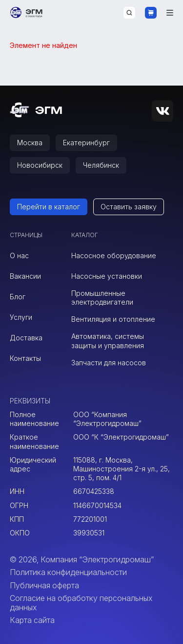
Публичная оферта (44, 585)
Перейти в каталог (49, 207)
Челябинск (101, 165)
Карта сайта (32, 620)
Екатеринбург (86, 143)
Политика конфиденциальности (68, 572)
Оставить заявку (129, 207)
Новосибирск (40, 165)
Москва (30, 143)
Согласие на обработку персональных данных (81, 602)
